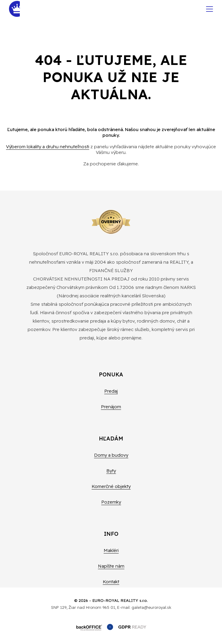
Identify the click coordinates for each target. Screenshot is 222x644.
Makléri (111, 550)
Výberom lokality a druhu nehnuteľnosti (48, 147)
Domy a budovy (111, 455)
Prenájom (111, 407)
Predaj (111, 391)
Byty (111, 471)
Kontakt (111, 582)
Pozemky (111, 502)
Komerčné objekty (111, 486)
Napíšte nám (111, 566)
